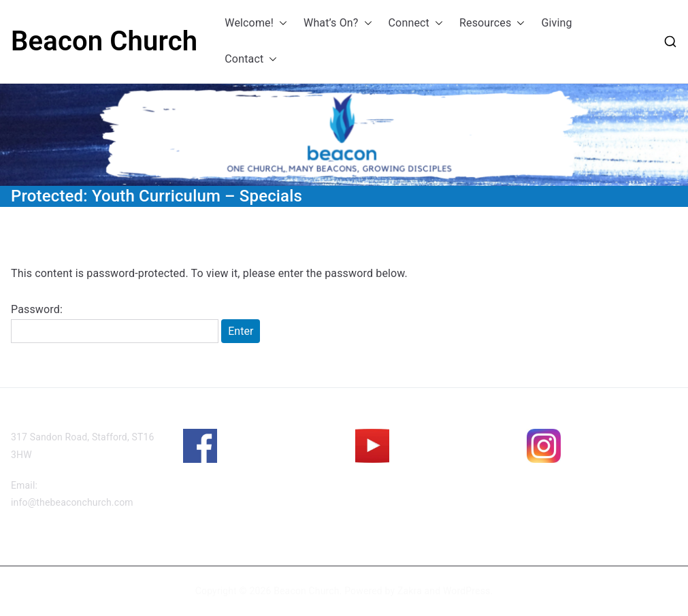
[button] (280, 23)
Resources (492, 23)
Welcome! (256, 23)
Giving (556, 23)
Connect (416, 23)
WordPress (466, 591)
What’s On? (338, 23)
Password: (115, 323)
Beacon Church (104, 41)
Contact (251, 60)
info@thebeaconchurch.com (72, 502)
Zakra (410, 591)
